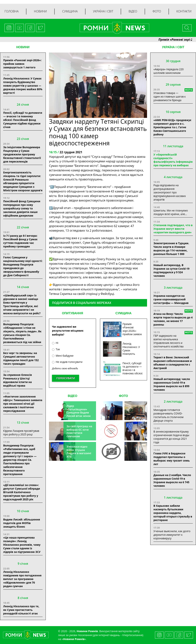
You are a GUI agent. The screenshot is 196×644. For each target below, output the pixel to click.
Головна (12, 11)
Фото (157, 11)
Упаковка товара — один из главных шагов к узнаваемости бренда (170, 97)
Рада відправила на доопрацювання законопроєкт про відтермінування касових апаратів (170, 192)
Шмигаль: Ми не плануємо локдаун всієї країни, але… (171, 212)
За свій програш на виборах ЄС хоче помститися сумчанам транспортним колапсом (79, 435)
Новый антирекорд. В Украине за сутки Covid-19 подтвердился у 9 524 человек (171, 270)
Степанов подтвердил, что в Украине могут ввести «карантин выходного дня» (173, 229)
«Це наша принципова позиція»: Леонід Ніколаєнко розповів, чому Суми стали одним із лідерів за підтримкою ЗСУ (22, 545)
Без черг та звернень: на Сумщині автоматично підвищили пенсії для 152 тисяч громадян (21, 358)
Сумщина (70, 11)
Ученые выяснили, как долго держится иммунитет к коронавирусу (172, 535)
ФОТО (124, 396)
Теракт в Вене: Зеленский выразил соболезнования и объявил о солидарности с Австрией (173, 363)
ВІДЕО (73, 396)
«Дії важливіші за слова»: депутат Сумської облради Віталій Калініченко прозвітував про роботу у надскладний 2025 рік (22, 492)
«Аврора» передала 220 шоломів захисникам (169, 71)
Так (56, 349)
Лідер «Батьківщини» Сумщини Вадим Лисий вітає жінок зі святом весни (79, 412)
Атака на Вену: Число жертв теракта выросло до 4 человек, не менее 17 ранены (173, 319)
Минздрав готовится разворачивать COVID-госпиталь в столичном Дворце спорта (168, 415)
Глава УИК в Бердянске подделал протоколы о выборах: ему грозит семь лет (172, 459)
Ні (55, 343)
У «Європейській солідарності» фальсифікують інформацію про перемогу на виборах (173, 160)
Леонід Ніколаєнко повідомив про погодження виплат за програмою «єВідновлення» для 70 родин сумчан (22, 579)
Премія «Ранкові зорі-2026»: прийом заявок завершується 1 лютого (22, 64)
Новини (40, 11)
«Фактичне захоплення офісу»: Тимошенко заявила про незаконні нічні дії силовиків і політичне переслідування (23, 404)
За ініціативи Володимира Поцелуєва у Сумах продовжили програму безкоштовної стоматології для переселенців (22, 154)
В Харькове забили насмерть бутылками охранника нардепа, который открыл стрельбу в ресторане (173, 513)
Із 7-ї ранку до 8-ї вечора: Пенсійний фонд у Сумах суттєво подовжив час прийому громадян (20, 241)
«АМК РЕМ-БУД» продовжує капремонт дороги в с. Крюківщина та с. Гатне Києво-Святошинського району (172, 127)
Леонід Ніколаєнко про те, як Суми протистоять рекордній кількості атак (21, 610)
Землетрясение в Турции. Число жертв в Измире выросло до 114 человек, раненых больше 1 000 (171, 249)
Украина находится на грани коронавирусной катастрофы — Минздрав (171, 299)
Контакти (184, 11)
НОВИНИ (23, 47)
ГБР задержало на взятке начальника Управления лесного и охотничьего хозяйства (169, 341)
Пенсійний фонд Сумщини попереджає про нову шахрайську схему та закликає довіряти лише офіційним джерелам (22, 208)
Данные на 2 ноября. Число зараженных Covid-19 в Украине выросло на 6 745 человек (172, 480)
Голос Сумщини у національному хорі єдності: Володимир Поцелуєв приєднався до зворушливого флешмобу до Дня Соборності (23, 266)
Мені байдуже (63, 356)
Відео (133, 11)
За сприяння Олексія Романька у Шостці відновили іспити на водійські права (18, 380)
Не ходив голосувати (67, 362)
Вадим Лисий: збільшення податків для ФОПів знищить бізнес (22, 523)
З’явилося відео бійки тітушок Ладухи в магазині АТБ (79, 452)
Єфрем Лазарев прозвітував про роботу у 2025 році (21, 433)
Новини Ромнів (74, 639)
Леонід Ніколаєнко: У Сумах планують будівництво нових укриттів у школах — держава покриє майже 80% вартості (23, 86)
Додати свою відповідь (65, 368)
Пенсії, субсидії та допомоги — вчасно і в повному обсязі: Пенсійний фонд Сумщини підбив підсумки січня (23, 120)
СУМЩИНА (124, 313)
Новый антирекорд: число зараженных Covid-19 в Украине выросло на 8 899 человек (172, 384)
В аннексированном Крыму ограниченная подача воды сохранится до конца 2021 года (171, 437)
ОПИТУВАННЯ (72, 313)
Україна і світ (103, 11)
